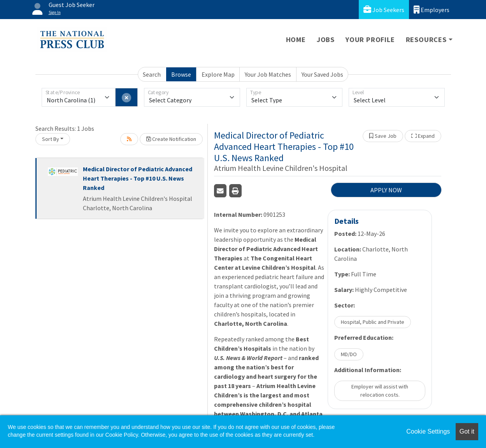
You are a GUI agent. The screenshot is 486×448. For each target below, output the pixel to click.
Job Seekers (384, 10)
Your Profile (370, 40)
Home (296, 40)
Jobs (326, 40)
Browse (181, 74)
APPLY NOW (386, 190)
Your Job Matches (268, 74)
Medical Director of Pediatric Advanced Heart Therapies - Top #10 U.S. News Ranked (138, 178)
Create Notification (171, 139)
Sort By (51, 139)
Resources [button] (426, 40)
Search (152, 74)
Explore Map (218, 74)
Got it (467, 431)
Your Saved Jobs (322, 74)
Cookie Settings (428, 431)
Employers (432, 10)
